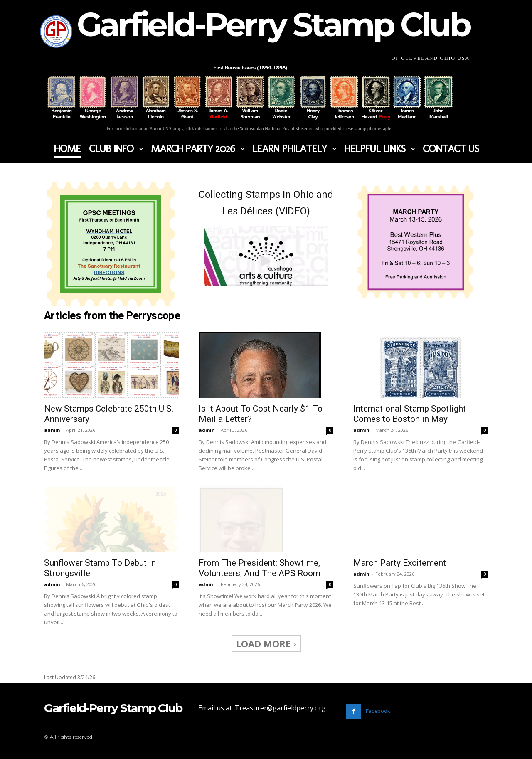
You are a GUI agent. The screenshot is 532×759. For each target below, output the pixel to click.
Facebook (378, 711)
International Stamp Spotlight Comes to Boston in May (410, 414)
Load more (266, 643)
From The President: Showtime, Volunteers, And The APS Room (260, 543)
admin (52, 430)
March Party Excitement (400, 563)
